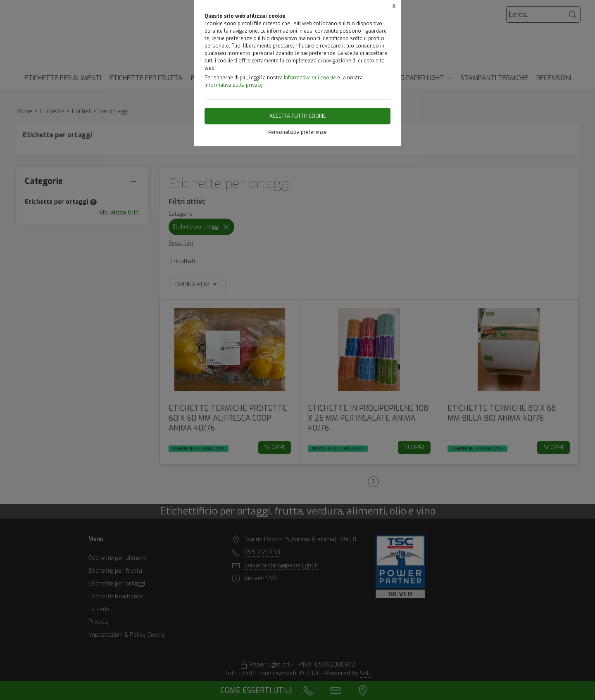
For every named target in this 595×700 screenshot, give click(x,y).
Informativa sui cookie (310, 78)
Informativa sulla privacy (233, 85)
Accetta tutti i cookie (298, 116)
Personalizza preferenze (297, 132)
